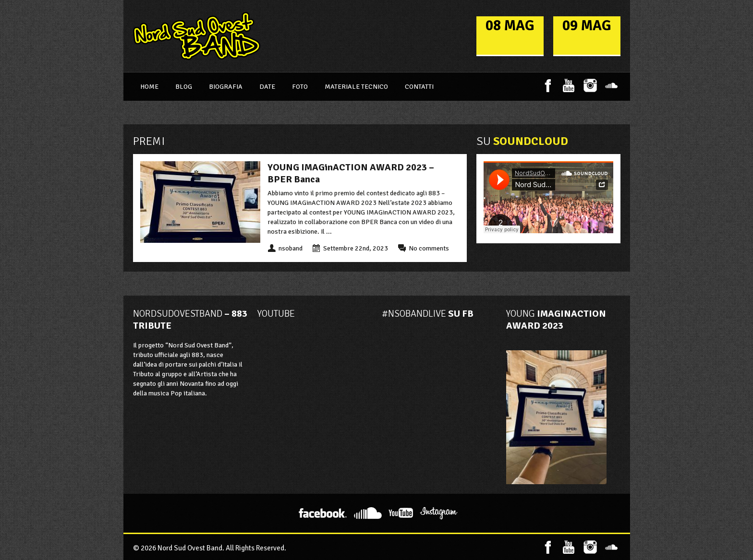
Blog (184, 87)
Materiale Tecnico (356, 87)
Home (149, 87)
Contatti (419, 87)
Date (267, 87)
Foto (300, 87)
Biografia (226, 87)
